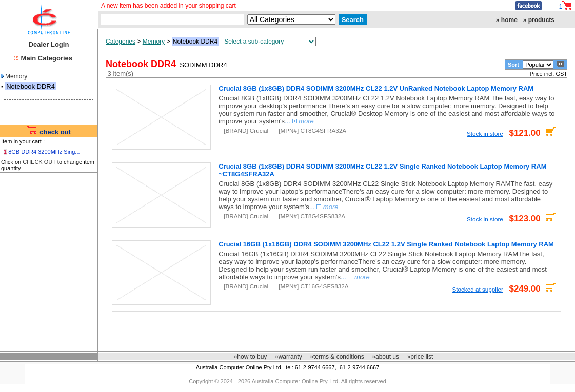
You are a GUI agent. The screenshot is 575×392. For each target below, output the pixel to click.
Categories (121, 42)
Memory (14, 76)
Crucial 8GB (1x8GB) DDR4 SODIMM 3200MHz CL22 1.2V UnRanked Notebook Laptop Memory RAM (376, 88)
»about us (385, 357)
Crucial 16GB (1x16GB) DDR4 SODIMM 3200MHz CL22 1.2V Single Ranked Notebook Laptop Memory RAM (386, 244)
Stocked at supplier (477, 289)
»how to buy (251, 357)
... (299, 121)
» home (507, 20)
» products (539, 20)
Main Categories (47, 58)
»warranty (289, 357)
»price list (420, 357)
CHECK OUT (39, 162)
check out (55, 132)
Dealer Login (49, 44)
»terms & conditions (337, 357)
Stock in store (485, 133)
